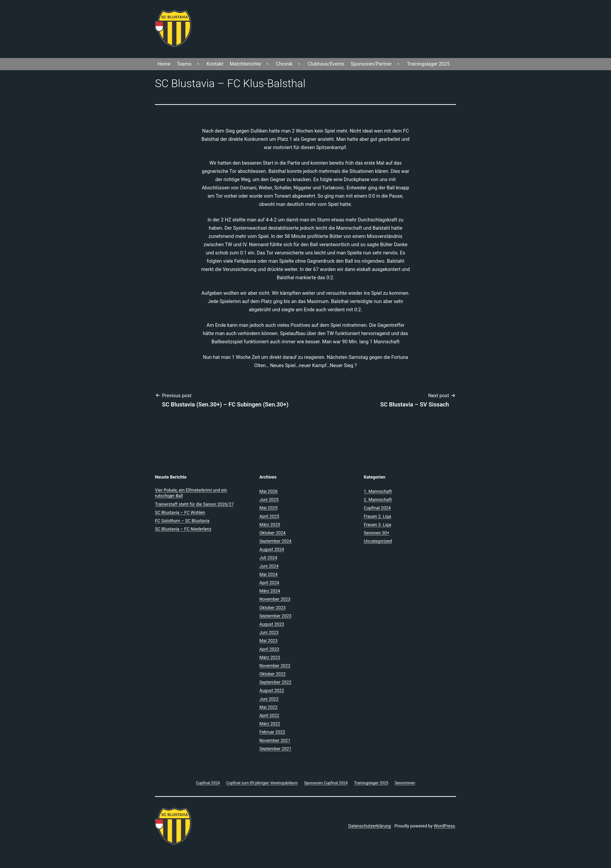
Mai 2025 (268, 508)
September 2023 (275, 616)
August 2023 (272, 624)
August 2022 (272, 690)
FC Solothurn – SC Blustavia (182, 521)
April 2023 (269, 649)
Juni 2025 (269, 500)
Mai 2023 (268, 641)
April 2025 (269, 516)
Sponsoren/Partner (371, 64)
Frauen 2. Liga (377, 516)
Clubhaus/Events (326, 64)
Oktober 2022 (272, 674)
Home (164, 64)
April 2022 (269, 715)
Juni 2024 (269, 566)
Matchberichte (245, 64)
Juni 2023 (269, 632)
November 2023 (275, 599)
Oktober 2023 (272, 608)
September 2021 (275, 749)
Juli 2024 (268, 558)
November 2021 (275, 740)
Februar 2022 (272, 732)
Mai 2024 (268, 574)
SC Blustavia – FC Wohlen (180, 512)
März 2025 (270, 525)
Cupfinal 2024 (377, 508)
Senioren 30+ (377, 533)
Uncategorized (378, 541)
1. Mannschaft (378, 491)
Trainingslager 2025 (428, 64)
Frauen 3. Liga (377, 525)
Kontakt (215, 64)
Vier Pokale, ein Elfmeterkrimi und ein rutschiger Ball (191, 493)
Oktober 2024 (272, 533)
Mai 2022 (268, 707)
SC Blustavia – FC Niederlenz (183, 529)
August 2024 (272, 549)
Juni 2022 (269, 699)
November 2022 (275, 666)
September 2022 (275, 682)
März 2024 (270, 591)
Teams (184, 64)
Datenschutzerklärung (369, 826)
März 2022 (270, 724)
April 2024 (269, 583)
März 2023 (270, 657)
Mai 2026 (268, 491)
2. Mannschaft (378, 500)
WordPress (444, 826)
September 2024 (275, 541)
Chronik (284, 64)
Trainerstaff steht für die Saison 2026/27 (194, 504)
